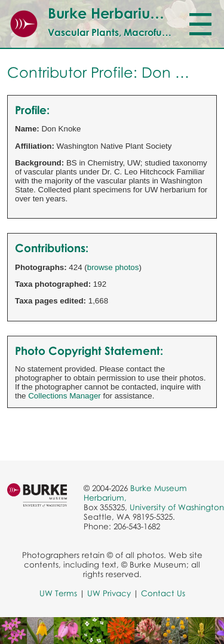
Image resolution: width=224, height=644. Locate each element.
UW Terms (58, 593)
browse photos (113, 267)
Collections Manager (65, 396)
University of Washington (177, 507)
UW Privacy (109, 593)
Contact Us (163, 593)
